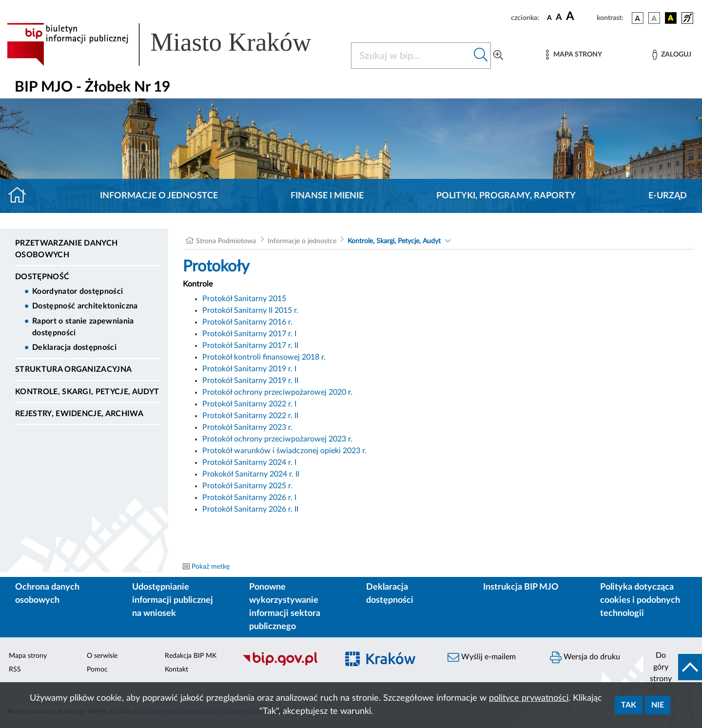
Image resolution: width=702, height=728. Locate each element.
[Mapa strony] (574, 55)
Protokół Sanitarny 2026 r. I (249, 498)
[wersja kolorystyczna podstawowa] (638, 18)
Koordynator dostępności (78, 291)
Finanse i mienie (327, 196)
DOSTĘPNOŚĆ (42, 277)
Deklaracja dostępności (74, 347)
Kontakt (176, 670)
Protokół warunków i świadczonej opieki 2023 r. (284, 451)
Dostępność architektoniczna (85, 306)
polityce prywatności (529, 698)
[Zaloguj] (672, 55)
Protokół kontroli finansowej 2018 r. (264, 357)
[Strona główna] (21, 196)
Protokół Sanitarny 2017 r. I (249, 334)
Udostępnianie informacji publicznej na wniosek (173, 600)
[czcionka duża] (580, 17)
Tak (629, 705)
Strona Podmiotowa (226, 241)
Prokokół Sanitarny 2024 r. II (251, 474)
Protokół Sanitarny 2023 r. (247, 427)
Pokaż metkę (211, 567)
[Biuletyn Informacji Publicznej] (285, 664)
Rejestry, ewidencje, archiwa (79, 414)
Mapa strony (28, 656)
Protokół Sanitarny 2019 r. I (249, 369)
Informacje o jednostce (159, 196)
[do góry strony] (673, 667)
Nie (658, 705)
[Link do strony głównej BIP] (173, 44)
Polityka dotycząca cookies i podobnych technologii (640, 600)
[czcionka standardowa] (549, 18)
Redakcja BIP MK (191, 656)
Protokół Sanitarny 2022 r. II (250, 416)
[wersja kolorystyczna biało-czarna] (654, 18)
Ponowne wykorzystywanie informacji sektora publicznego (285, 607)
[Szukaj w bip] (481, 56)
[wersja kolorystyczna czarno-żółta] (671, 18)
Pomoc (97, 670)
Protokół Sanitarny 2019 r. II (250, 381)
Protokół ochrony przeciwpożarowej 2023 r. (277, 439)
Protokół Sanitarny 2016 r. (247, 322)
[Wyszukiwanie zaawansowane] (498, 56)
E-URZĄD (668, 196)
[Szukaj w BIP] (411, 56)
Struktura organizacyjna (73, 369)
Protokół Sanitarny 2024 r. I (249, 462)
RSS (15, 670)
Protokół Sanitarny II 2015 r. (250, 310)
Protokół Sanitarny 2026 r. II (250, 509)
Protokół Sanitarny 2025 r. (247, 486)
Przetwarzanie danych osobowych (66, 249)
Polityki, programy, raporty (506, 196)
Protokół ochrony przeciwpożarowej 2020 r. (277, 392)
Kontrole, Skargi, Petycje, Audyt (87, 392)
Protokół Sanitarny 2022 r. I (249, 404)
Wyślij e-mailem (482, 657)
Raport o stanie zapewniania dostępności (83, 327)
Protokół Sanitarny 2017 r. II (250, 345)
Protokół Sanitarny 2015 (244, 299)
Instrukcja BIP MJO (521, 587)
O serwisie (102, 656)
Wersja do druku (585, 657)
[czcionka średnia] (559, 18)
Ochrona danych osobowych (47, 594)
